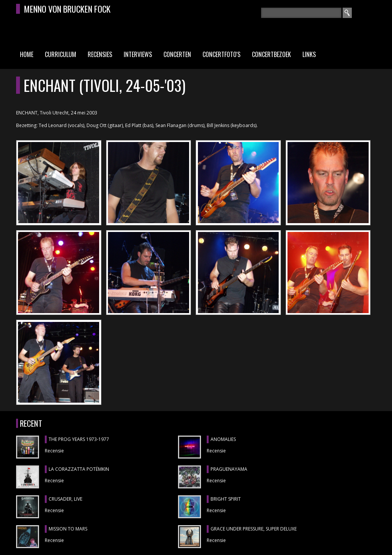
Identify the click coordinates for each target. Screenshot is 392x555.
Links (309, 54)
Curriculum (60, 54)
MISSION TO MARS (68, 529)
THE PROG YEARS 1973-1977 (79, 439)
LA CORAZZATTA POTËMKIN (79, 469)
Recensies (100, 54)
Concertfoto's (221, 54)
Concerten (177, 54)
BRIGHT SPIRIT (226, 499)
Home (27, 54)
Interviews (138, 54)
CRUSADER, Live (65, 499)
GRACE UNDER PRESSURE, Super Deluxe (254, 529)
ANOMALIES (223, 439)
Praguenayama (229, 469)
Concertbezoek (271, 54)
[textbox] (301, 13)
